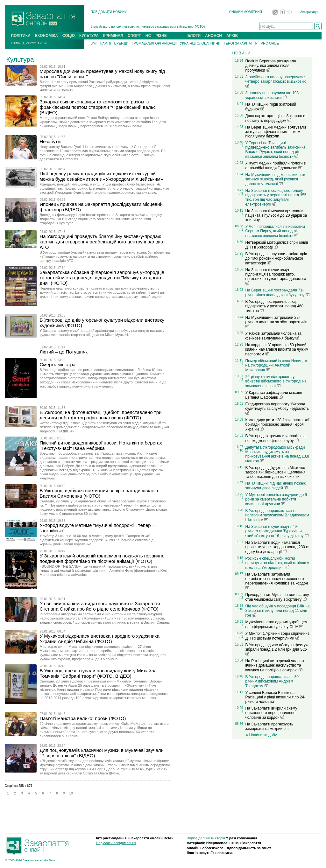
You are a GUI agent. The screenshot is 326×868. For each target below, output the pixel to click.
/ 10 (241, 450)
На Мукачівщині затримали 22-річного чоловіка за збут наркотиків (276, 322)
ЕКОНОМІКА (46, 36)
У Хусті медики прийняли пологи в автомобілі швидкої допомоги (276, 166)
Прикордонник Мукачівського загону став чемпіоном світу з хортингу (277, 597)
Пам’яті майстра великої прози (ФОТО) (83, 718)
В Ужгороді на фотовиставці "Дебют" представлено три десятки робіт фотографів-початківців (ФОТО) (101, 415)
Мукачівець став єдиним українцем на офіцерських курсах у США (276, 624)
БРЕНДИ (121, 43)
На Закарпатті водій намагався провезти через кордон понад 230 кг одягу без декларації (277, 547)
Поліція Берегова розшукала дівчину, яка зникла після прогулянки (271, 66)
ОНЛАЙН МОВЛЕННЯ (246, 12)
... (78, 793)
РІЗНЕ (161, 36)
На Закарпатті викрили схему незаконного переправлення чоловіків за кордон (271, 713)
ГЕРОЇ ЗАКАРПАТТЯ (241, 43)
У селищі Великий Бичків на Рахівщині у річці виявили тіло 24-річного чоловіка (276, 697)
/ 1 (241, 146)
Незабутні (51, 141)
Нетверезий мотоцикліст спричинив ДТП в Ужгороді (277, 245)
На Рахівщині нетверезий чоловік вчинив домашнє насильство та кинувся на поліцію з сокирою (275, 665)
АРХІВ (232, 36)
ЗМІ (94, 43)
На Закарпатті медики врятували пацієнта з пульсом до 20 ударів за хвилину (276, 215)
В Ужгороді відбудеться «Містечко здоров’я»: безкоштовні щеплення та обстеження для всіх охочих (276, 472)
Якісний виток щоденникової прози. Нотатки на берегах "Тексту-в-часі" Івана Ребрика (101, 445)
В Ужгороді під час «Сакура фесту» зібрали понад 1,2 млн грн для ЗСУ (277, 649)
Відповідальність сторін (206, 838)
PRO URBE (270, 43)
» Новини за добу (262, 735)
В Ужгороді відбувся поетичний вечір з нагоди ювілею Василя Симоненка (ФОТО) (99, 493)
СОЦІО (69, 36)
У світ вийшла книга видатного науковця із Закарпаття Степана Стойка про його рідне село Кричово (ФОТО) (100, 606)
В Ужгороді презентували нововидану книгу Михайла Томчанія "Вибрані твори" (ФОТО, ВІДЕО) (98, 673)
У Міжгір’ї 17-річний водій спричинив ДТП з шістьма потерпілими (278, 636)
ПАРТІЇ (105, 43)
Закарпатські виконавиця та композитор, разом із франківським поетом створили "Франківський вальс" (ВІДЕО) (99, 107)
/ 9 (241, 194)
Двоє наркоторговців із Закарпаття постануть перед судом (276, 118)
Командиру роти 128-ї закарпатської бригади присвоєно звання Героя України (277, 425)
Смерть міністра (58, 364)
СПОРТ (134, 36)
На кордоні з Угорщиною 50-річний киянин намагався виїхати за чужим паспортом (277, 350)
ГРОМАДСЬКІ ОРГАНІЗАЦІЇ (154, 43)
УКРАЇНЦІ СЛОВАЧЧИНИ (200, 43)
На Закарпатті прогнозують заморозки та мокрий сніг (269, 726)
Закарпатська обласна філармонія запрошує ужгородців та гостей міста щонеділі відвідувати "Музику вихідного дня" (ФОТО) (102, 278)
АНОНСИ (213, 36)
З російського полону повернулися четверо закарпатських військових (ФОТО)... (149, 27)
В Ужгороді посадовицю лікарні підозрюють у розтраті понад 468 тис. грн (275, 306)
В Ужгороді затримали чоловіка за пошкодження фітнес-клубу (276, 438)
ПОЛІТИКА (21, 36)
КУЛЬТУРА (89, 36)
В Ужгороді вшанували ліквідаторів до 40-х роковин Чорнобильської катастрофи (276, 259)
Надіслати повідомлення (116, 843)
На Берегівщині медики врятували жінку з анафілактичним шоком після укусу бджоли (276, 132)
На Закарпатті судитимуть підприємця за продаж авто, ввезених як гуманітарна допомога (276, 276)
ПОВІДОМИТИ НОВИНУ (109, 12)
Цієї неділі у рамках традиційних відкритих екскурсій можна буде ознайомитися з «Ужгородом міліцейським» (102, 176)
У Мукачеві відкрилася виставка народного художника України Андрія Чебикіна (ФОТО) (100, 639)
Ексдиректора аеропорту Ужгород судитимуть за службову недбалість (277, 408)
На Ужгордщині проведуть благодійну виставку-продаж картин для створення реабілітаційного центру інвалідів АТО (101, 242)
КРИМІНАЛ (113, 36)
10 (71, 793)
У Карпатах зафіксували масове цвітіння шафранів (274, 395)
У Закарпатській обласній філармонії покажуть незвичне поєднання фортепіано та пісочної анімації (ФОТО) (102, 558)
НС (148, 36)
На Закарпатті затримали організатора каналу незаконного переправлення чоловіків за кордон (277, 581)
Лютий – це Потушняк (64, 352)
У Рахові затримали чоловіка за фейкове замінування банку (273, 336)
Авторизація (309, 12)
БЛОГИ (194, 36)
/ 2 (241, 257)
